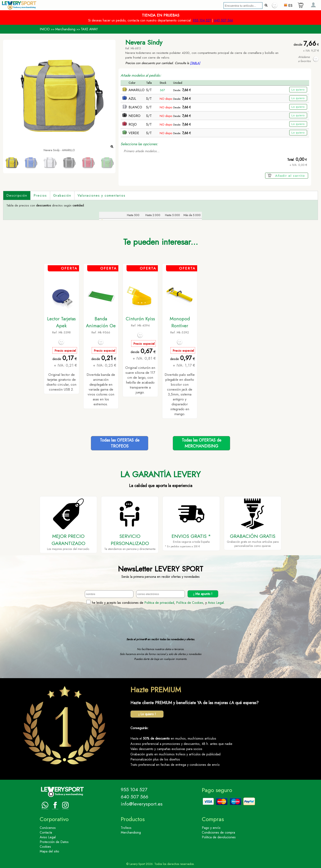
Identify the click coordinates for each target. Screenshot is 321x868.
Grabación (62, 195)
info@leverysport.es (142, 804)
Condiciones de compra (218, 832)
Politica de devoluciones (219, 837)
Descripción (17, 195)
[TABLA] (195, 63)
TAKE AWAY (89, 29)
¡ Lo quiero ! (147, 714)
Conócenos (48, 828)
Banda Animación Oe (101, 322)
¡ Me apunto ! (203, 594)
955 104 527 (202, 20)
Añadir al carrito (290, 176)
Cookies (45, 847)
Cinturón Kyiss (140, 319)
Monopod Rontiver (180, 322)
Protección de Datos (54, 842)
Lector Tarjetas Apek (61, 322)
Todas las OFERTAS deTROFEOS (120, 443)
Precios (40, 195)
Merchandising (65, 29)
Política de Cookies (190, 603)
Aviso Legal (216, 603)
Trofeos (126, 828)
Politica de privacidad (159, 603)
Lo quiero (298, 90)
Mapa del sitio (49, 851)
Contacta (46, 832)
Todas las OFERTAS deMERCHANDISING (202, 443)
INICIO (45, 29)
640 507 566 (224, 20)
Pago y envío (211, 828)
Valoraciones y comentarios (102, 195)
